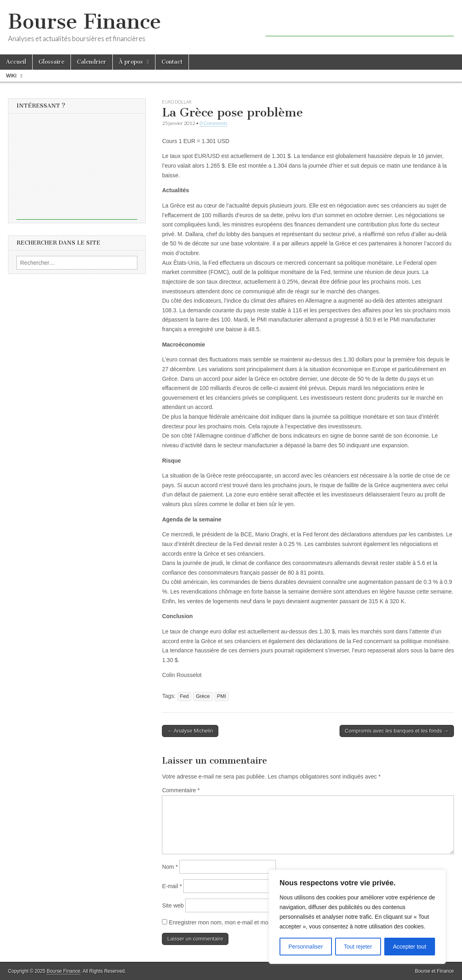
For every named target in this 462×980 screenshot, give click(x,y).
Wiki (11, 76)
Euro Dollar (177, 102)
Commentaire (181, 790)
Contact (172, 62)
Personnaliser (306, 947)
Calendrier (92, 62)
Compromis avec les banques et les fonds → (397, 731)
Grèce (203, 696)
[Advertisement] (360, 24)
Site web (173, 905)
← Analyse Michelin (190, 731)
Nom (170, 867)
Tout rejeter (358, 947)
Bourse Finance (85, 22)
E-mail (172, 886)
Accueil (16, 62)
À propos (131, 62)
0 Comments (213, 123)
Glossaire (52, 62)
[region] (357, 917)
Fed (184, 696)
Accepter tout (410, 947)
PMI (222, 696)
